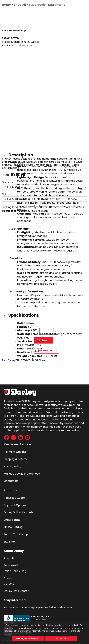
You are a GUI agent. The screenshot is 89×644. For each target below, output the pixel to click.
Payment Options (15, 452)
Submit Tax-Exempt (16, 534)
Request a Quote (14, 498)
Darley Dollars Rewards (18, 512)
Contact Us (11, 481)
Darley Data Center (16, 591)
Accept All (61, 638)
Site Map (9, 542)
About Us (10, 558)
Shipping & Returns (16, 459)
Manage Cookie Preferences (22, 474)
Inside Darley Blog (15, 571)
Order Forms (12, 520)
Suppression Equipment (47, 5)
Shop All (20, 5)
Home (6, 5)
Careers (9, 584)
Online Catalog (13, 527)
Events (8, 578)
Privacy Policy (12, 466)
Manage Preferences (28, 638)
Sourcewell (11, 565)
